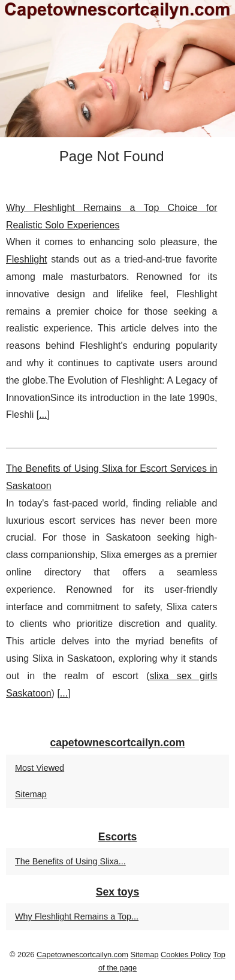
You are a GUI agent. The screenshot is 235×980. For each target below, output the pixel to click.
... (43, 414)
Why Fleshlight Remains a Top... (77, 916)
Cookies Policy (186, 955)
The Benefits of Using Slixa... (70, 861)
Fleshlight (26, 259)
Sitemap (31, 794)
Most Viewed (40, 768)
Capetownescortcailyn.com (82, 955)
